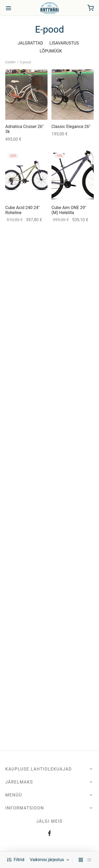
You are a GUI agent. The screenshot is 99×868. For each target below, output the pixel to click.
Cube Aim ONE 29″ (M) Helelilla (69, 210)
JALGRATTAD (30, 43)
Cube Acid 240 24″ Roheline (22, 210)
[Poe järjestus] (50, 860)
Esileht (10, 62)
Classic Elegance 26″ (71, 127)
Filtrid (16, 860)
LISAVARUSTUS (64, 43)
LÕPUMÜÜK (51, 51)
